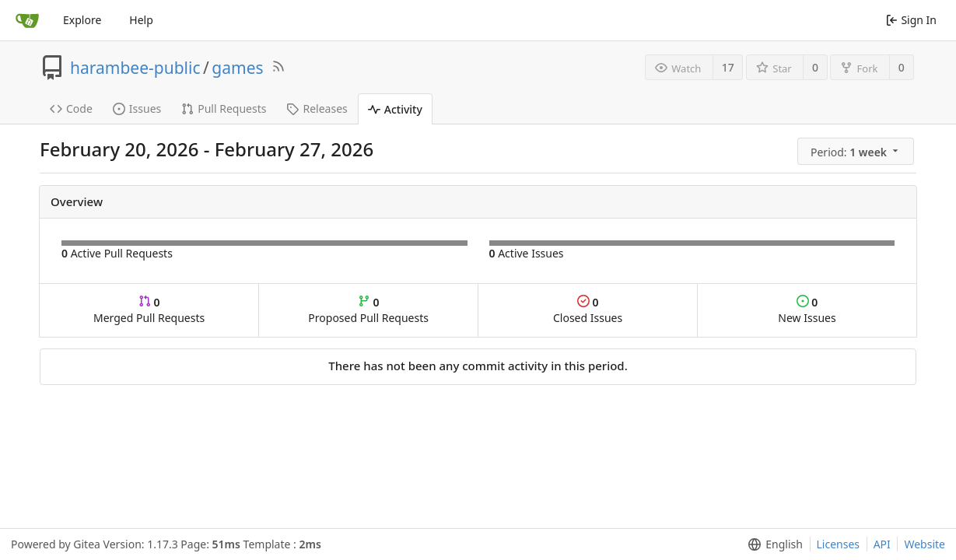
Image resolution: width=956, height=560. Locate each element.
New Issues (807, 310)
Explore (82, 20)
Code (71, 108)
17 (728, 67)
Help (141, 20)
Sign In (911, 20)
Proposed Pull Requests (368, 310)
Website (924, 544)
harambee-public (135, 68)
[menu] (857, 152)
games (237, 68)
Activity (395, 109)
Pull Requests (224, 108)
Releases (317, 108)
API (882, 544)
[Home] (27, 20)
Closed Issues (588, 310)
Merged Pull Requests (149, 310)
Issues (137, 108)
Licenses (839, 544)
